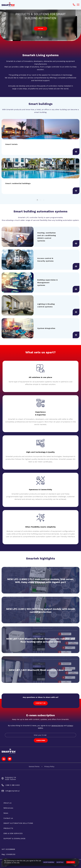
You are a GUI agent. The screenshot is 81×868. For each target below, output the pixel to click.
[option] (40, 25)
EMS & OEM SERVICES (13, 833)
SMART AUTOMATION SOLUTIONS (18, 823)
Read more (71, 862)
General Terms (34, 766)
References (8, 808)
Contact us (8, 818)
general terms (57, 726)
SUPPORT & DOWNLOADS (14, 838)
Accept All (60, 862)
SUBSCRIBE (41, 740)
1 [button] (39, 38)
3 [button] (44, 200)
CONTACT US (40, 703)
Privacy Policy (49, 766)
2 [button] (42, 38)
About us (8, 803)
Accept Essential (49, 862)
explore (40, 29)
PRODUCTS (8, 828)
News (6, 813)
